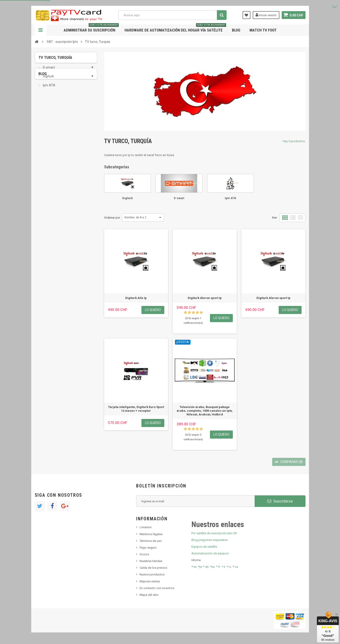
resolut (46, 154)
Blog (236, 30)
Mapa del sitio (149, 595)
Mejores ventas (150, 581)
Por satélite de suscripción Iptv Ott (214, 533)
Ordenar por (112, 218)
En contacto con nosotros (157, 588)
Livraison (146, 527)
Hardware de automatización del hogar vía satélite (175, 28)
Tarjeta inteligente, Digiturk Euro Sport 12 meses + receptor (136, 409)
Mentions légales (151, 534)
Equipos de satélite (204, 547)
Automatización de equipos (210, 553)
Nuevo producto (52, 126)
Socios (144, 554)
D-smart (48, 71)
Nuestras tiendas (151, 561)
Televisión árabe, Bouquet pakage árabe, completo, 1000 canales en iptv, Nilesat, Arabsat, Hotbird (205, 411)
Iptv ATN (49, 88)
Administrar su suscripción (91, 28)
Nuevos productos (152, 574)
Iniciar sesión (266, 15)
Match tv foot (263, 30)
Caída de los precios (153, 568)
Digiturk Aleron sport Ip (205, 298)
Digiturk (48, 80)
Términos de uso (151, 541)
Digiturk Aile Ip (136, 298)
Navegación (41, 30)
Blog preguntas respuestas (210, 540)
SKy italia (47, 133)
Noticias (47, 119)
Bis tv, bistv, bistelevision (58, 140)
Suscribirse (280, 501)
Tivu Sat (47, 147)
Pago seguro (148, 548)
